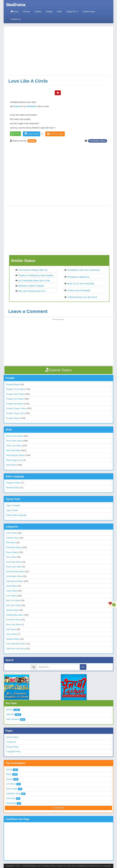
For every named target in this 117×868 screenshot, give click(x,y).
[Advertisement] (59, 52)
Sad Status (11, 629)
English (38, 12)
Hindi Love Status (14, 446)
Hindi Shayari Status (15, 455)
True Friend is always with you (33, 270)
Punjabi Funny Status (16, 389)
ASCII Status (12, 533)
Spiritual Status (13, 639)
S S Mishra (11, 784)
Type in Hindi (12, 510)
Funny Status (12, 552)
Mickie (9, 774)
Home (15, 12)
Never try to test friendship (81, 284)
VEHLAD (10, 714)
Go (83, 667)
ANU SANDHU (13, 719)
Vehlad (9, 769)
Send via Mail (31, 134)
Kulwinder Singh (13, 793)
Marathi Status (13, 488)
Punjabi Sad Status (15, 404)
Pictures (27, 12)
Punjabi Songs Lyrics (15, 413)
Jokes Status (12, 591)
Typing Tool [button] (72, 12)
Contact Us (16, 19)
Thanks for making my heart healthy (36, 275)
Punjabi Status (13, 418)
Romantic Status (13, 620)
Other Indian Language (16, 515)
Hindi (59, 12)
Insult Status (12, 586)
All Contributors (58, 808)
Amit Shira (11, 798)
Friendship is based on (78, 277)
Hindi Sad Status (14, 450)
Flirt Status (11, 543)
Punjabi (49, 12)
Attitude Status (13, 538)
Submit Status (89, 12)
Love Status (12, 596)
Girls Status (11, 557)
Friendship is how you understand (83, 270)
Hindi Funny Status (15, 436)
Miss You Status (13, 600)
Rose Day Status (14, 624)
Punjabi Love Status (15, 399)
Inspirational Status (15, 581)
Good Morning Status (16, 572)
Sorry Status (12, 634)
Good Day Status (14, 562)
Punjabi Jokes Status (15, 394)
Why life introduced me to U (32, 291)
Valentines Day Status (16, 649)
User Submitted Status (16, 644)
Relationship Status (15, 615)
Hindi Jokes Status (14, 441)
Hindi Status (12, 465)
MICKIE (10, 710)
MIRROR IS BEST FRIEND (31, 286)
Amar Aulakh (12, 789)
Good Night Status (14, 576)
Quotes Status (12, 610)
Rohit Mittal (11, 803)
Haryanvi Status (13, 483)
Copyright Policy (13, 751)
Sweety (32, 141)
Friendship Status (97, 141)
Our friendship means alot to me (34, 281)
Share (17, 134)
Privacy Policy (12, 747)
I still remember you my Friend (82, 297)
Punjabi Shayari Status (16, 408)
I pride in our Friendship (79, 290)
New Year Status (14, 605)
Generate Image (55, 134)
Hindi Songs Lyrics (14, 460)
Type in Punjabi (13, 505)
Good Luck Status (14, 567)
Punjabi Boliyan (13, 384)
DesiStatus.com (34, 866)
